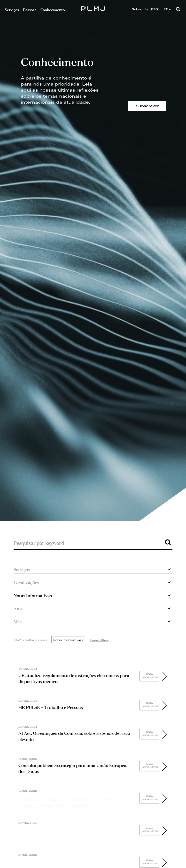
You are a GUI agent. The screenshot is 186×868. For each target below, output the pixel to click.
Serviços (12, 9)
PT (167, 9)
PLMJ (93, 8)
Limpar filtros (99, 640)
